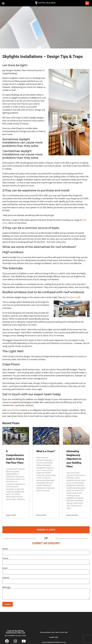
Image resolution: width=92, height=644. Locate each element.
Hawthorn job (73, 297)
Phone (5, 558)
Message (6, 587)
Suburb (6, 578)
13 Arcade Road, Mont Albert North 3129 (54, 632)
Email (5, 568)
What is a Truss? (45, 451)
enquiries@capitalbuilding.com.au (54, 642)
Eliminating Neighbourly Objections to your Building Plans (74, 459)
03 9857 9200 (54, 637)
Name (5, 549)
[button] (3, 3)
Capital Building (13, 410)
